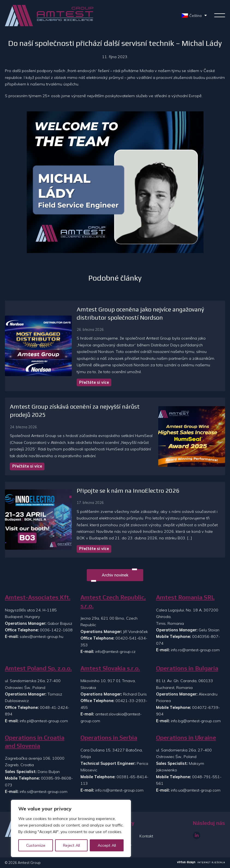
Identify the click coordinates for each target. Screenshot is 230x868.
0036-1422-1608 (56, 630)
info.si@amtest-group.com (44, 792)
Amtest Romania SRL (185, 597)
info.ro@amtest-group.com (195, 650)
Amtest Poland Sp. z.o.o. (38, 668)
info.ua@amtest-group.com (196, 790)
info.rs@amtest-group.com (119, 790)
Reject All (71, 845)
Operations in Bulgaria (187, 668)
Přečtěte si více (93, 382)
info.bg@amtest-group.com (196, 721)
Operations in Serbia (109, 738)
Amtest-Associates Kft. (38, 597)
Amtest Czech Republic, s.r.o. (113, 601)
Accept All (107, 845)
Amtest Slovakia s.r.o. (110, 668)
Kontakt (146, 836)
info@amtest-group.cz (115, 652)
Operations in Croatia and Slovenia (35, 742)
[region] (71, 828)
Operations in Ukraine (186, 738)
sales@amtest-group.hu (41, 637)
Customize (36, 845)
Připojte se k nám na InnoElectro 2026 (127, 491)
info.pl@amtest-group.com (44, 721)
